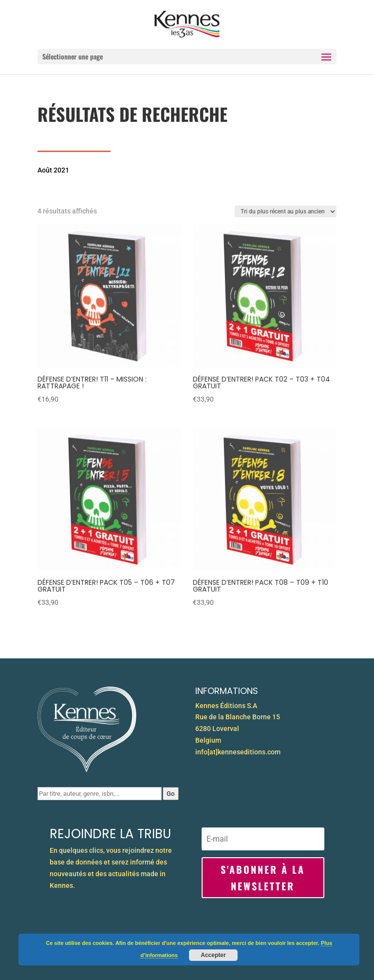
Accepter (213, 955)
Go (170, 794)
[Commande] (286, 211)
